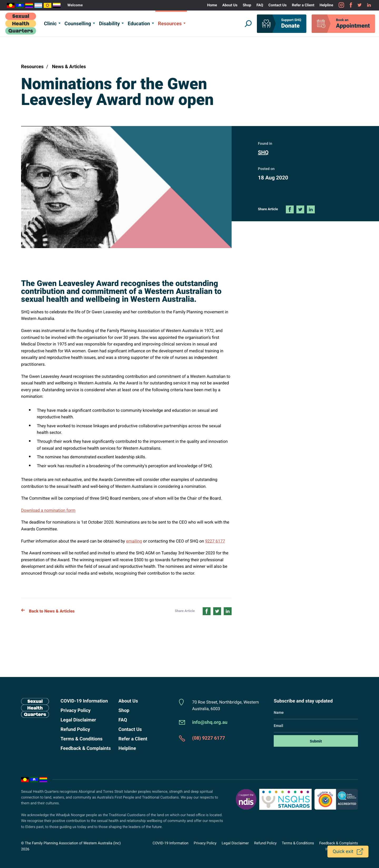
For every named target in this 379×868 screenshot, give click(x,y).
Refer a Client (303, 5)
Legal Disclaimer (78, 720)
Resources (170, 24)
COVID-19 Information (84, 701)
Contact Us (278, 5)
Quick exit (343, 852)
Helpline (326, 5)
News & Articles (69, 67)
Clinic (50, 24)
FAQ (260, 5)
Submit (316, 741)
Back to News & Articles (48, 611)
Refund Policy (75, 730)
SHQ (263, 152)
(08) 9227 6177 (209, 738)
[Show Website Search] (248, 24)
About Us (230, 5)
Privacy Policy (76, 711)
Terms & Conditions (82, 739)
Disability (109, 24)
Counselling (78, 24)
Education (139, 24)
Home (212, 5)
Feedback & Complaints (86, 749)
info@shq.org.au (210, 722)
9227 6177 (215, 541)
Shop (247, 5)
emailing (134, 541)
